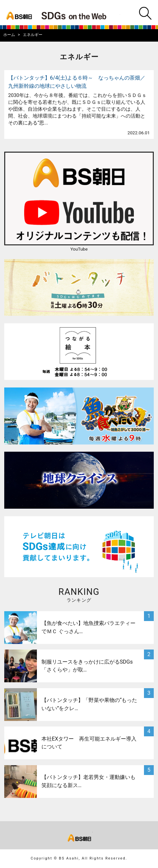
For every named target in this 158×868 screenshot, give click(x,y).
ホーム (9, 35)
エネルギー (33, 35)
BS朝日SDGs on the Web (78, 15)
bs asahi (19, 13)
